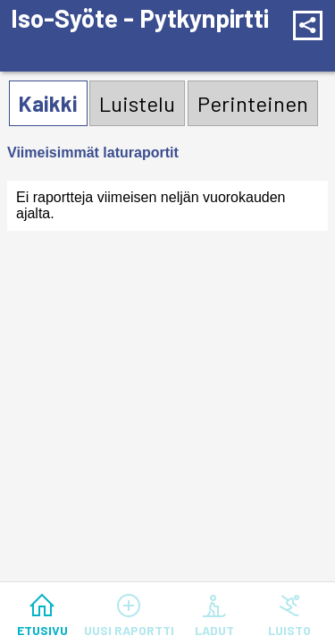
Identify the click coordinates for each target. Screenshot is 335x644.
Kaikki (48, 103)
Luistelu (137, 103)
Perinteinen (253, 103)
